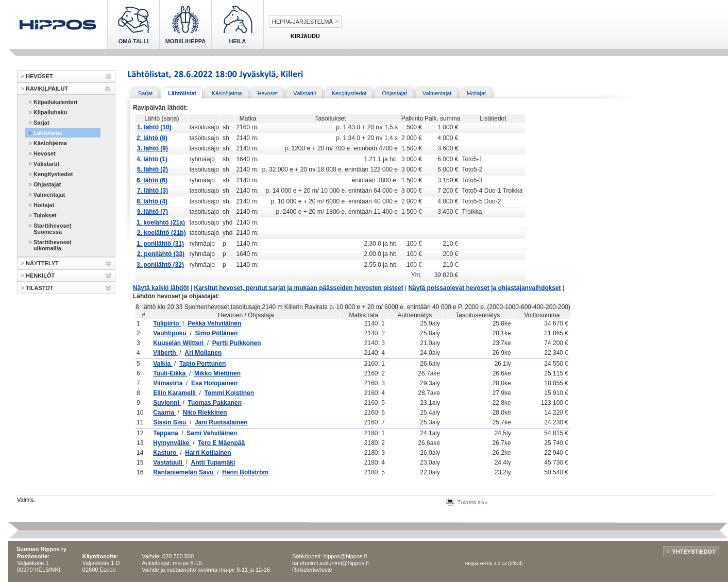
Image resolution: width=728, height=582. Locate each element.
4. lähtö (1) (152, 159)
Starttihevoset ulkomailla (52, 245)
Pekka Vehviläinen (214, 323)
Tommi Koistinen (229, 393)
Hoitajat (44, 205)
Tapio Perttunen (202, 364)
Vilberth (165, 353)
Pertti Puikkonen (237, 343)
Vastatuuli (168, 463)
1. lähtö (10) (154, 127)
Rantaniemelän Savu (184, 472)
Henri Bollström (245, 472)
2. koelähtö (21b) (162, 233)
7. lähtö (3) (153, 191)
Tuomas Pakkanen (215, 403)
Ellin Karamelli (175, 393)
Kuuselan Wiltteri (179, 343)
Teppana (166, 433)
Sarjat (41, 123)
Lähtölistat (48, 133)
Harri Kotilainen (208, 453)
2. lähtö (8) (152, 138)
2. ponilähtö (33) (161, 254)
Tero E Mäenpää (221, 443)
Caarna (164, 413)
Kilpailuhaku (50, 112)
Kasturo (166, 453)
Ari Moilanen (203, 353)
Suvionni (167, 403)
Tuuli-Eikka (170, 373)
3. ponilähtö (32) (160, 265)
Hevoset (45, 153)
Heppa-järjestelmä (302, 22)
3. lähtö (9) (153, 148)
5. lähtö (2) (153, 169)
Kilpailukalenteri (55, 102)
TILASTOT (40, 288)
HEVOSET (39, 76)
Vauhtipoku (171, 333)
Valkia (163, 364)
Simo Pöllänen (217, 333)
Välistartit (46, 164)
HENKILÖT (40, 276)
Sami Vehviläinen (212, 433)
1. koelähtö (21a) (161, 222)
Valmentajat (49, 195)
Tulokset (45, 215)
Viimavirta (168, 383)
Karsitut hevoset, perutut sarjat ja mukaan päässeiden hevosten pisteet (299, 288)
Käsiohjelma (50, 143)
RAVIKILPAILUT (47, 89)
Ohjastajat (47, 184)
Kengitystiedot (53, 174)
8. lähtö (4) (152, 201)
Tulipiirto (167, 323)
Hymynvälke (172, 443)
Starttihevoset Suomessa (52, 229)
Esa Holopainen (214, 383)
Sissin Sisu (170, 422)
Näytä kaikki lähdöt (161, 288)
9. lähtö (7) (153, 212)
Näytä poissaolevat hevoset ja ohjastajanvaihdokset (484, 288)
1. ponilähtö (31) (160, 244)
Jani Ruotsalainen (221, 422)
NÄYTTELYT (42, 263)
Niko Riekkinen (205, 413)
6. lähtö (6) (152, 180)
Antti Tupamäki (213, 463)
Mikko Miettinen (217, 373)
